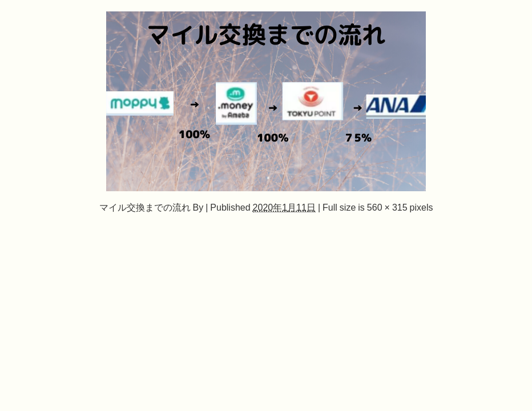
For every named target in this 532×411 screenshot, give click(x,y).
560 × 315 (387, 207)
